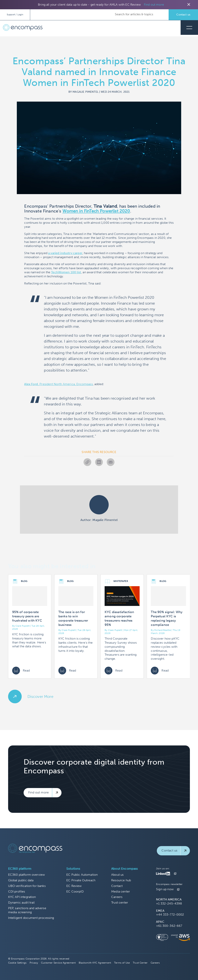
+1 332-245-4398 (169, 903)
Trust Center (140, 963)
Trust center (120, 902)
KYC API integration (22, 897)
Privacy (34, 963)
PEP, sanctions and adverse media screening (27, 910)
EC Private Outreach (81, 880)
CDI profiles (17, 891)
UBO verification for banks (27, 886)
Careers (117, 897)
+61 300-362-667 (169, 926)
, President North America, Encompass (58, 384)
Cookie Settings (17, 963)
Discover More (40, 696)
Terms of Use (122, 963)
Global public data (21, 880)
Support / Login (15, 15)
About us (117, 875)
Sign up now (165, 889)
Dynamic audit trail (21, 902)
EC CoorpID (75, 891)
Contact (117, 886)
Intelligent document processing (31, 918)
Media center (121, 891)
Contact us (183, 15)
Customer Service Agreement (58, 963)
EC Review (74, 886)
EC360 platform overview (27, 875)
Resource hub (121, 880)
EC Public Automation (82, 875)
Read (21, 671)
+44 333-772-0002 (170, 914)
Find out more (154, 5)
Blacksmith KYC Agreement (95, 963)
